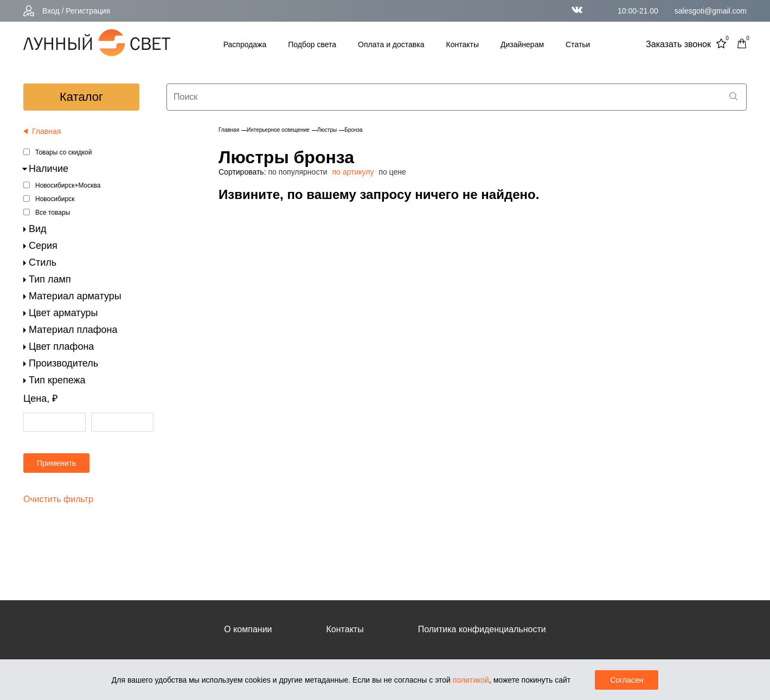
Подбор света (312, 44)
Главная (229, 130)
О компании (248, 629)
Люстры (327, 130)
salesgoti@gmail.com (711, 11)
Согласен (627, 680)
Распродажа (245, 44)
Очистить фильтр (58, 499)
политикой (471, 680)
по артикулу (353, 172)
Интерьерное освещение (278, 130)
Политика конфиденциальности (482, 629)
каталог (81, 97)
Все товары (53, 213)
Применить (56, 463)
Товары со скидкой (63, 152)
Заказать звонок (678, 44)
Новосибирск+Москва (68, 185)
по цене (392, 172)
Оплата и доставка (391, 44)
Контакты (463, 44)
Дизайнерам (522, 44)
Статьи (578, 44)
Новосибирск (55, 199)
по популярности (297, 172)
